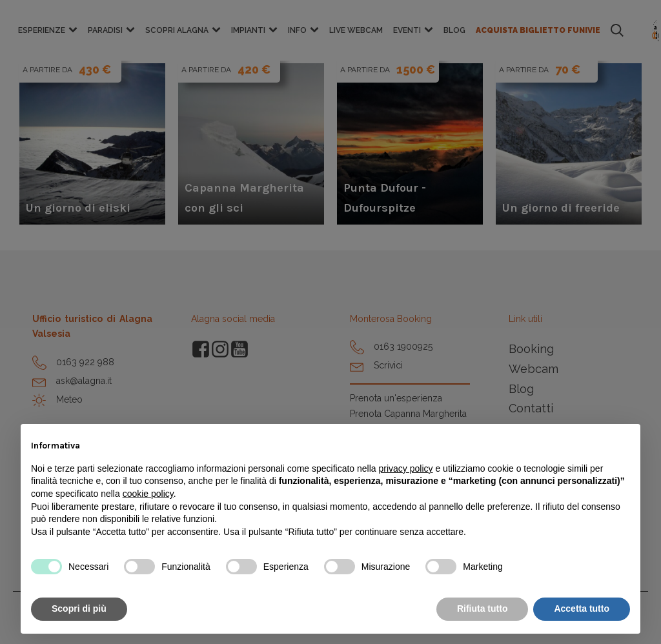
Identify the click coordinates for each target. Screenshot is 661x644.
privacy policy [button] (406, 468)
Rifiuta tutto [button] (483, 609)
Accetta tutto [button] (582, 609)
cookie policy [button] (148, 494)
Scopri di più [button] (79, 609)
